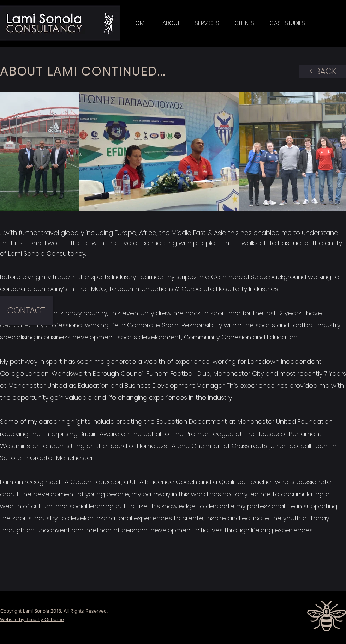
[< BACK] (323, 71)
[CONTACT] (26, 311)
